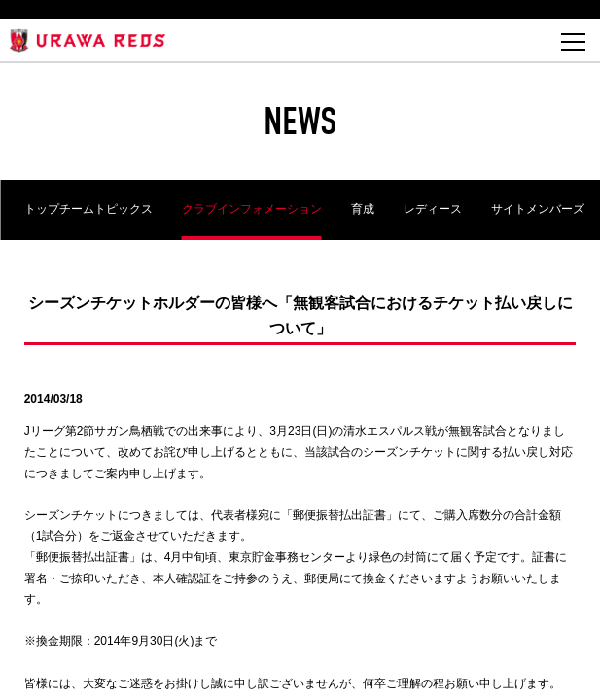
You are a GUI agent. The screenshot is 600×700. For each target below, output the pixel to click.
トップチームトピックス (88, 209)
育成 (363, 209)
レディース (433, 209)
